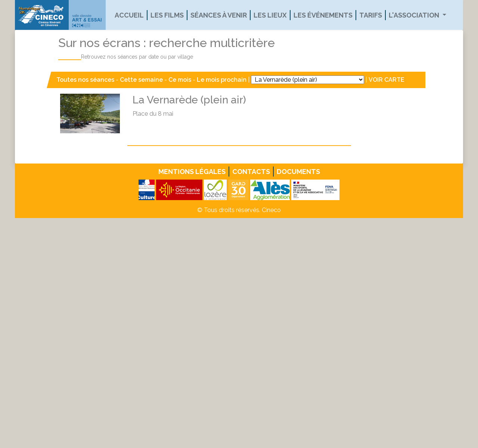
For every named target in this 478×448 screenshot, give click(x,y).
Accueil (129, 15)
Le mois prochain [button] (222, 80)
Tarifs (371, 15)
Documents (298, 172)
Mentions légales (192, 172)
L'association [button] (415, 15)
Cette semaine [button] (141, 80)
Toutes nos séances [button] (86, 80)
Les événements (323, 15)
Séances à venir (219, 15)
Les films (167, 15)
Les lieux (270, 15)
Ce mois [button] (180, 80)
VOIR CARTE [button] (387, 80)
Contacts (251, 172)
